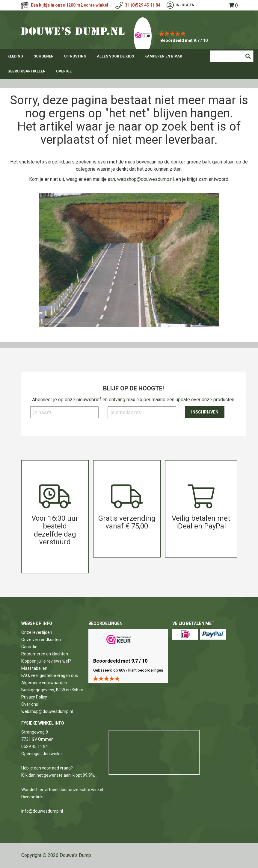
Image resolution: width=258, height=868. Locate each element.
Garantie (29, 647)
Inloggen (185, 5)
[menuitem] (15, 56)
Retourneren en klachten (45, 654)
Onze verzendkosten (41, 640)
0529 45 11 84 (35, 746)
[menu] (129, 64)
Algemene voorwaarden (44, 683)
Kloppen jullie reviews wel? (46, 661)
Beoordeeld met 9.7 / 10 (184, 40)
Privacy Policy (34, 697)
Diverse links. (33, 797)
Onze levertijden (37, 632)
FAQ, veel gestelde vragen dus (50, 675)
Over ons (30, 704)
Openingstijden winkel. (42, 754)
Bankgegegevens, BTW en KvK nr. (53, 690)
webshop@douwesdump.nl (145, 179)
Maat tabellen (34, 668)
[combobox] (232, 56)
